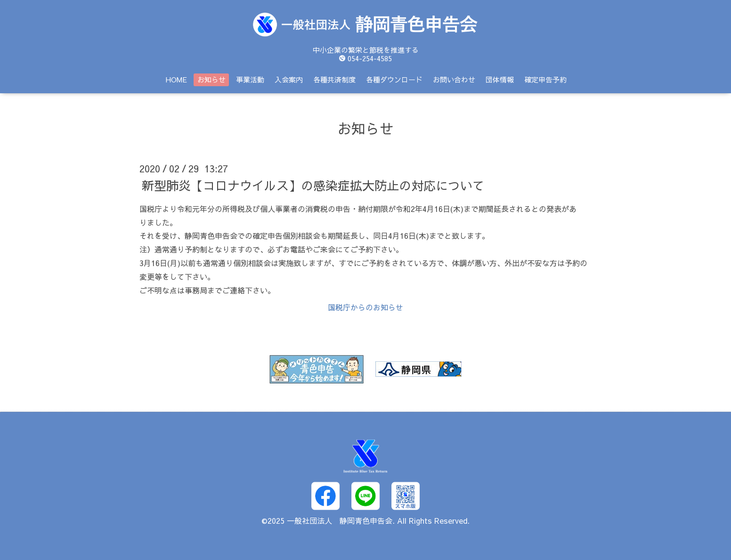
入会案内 (289, 79)
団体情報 (500, 79)
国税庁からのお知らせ (365, 307)
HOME (176, 79)
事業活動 (250, 79)
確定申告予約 (545, 79)
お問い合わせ (454, 79)
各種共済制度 (334, 79)
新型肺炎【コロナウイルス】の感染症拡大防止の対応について (313, 185)
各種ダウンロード (394, 79)
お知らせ (211, 79)
